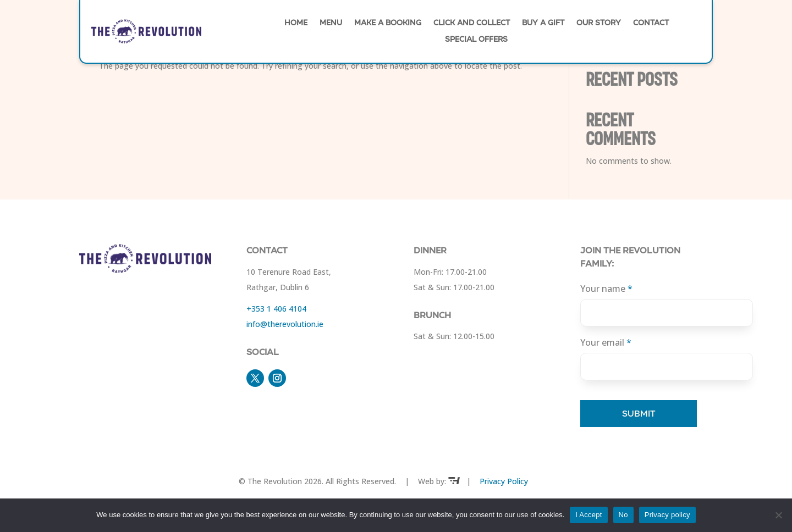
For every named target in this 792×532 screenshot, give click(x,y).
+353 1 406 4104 (276, 309)
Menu (331, 24)
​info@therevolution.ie (285, 324)
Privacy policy (667, 515)
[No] (778, 515)
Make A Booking (388, 24)
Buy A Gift (543, 24)
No (623, 515)
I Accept (588, 515)
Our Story (599, 24)
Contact (651, 24)
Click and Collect (472, 24)
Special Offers (476, 40)
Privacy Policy (504, 481)
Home (296, 24)
